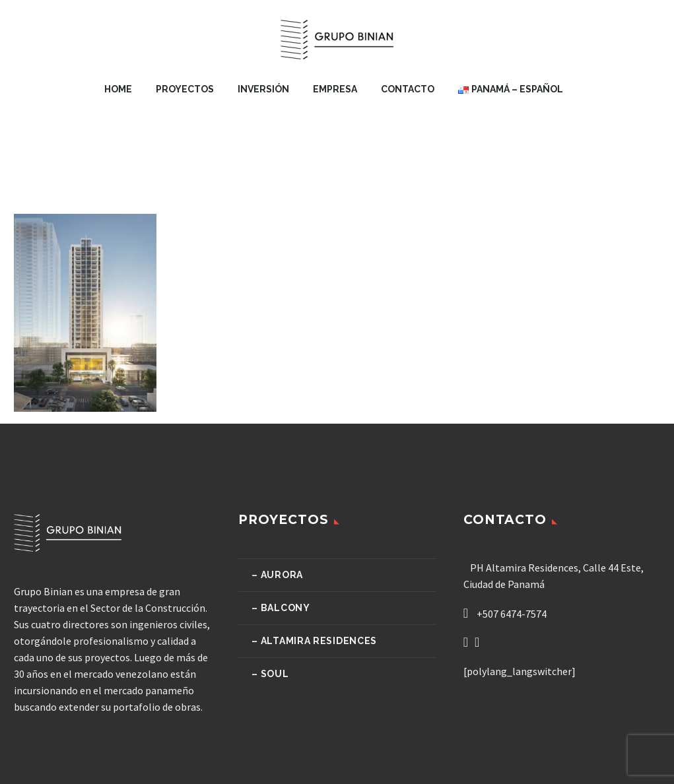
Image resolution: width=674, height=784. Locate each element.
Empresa (335, 89)
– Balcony (281, 608)
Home (118, 89)
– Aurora (277, 575)
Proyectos (185, 89)
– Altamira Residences (314, 641)
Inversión (263, 89)
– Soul (270, 674)
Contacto (408, 89)
